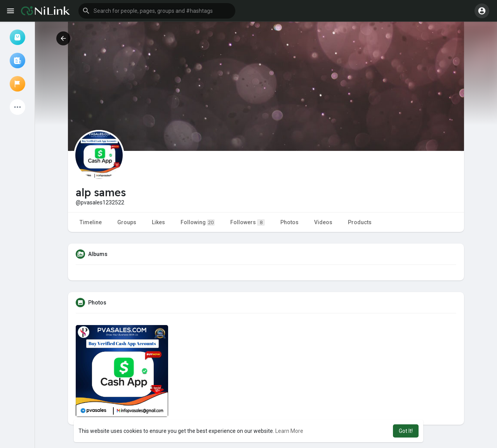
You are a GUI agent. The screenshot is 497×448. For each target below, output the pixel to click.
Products (360, 222)
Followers (248, 222)
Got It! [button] (406, 431)
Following (198, 222)
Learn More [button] (289, 431)
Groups (127, 222)
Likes (158, 222)
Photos (289, 222)
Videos (323, 222)
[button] (157, 11)
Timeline (91, 222)
